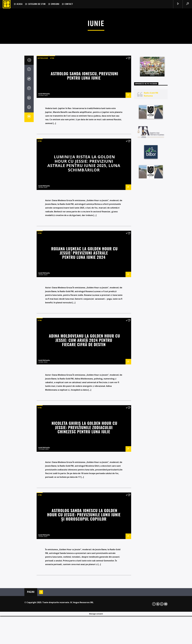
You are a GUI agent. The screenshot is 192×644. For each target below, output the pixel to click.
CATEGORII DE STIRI (37, 4)
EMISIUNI (55, 4)
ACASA (20, 4)
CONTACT (69, 4)
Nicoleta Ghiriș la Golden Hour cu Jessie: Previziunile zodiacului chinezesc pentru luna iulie (84, 554)
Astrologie (43, 184)
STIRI (52, 184)
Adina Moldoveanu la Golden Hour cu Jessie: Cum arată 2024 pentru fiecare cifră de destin (84, 466)
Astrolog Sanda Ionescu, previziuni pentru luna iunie (84, 202)
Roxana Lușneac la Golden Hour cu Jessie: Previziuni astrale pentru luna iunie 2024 (84, 379)
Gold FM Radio (44, 220)
